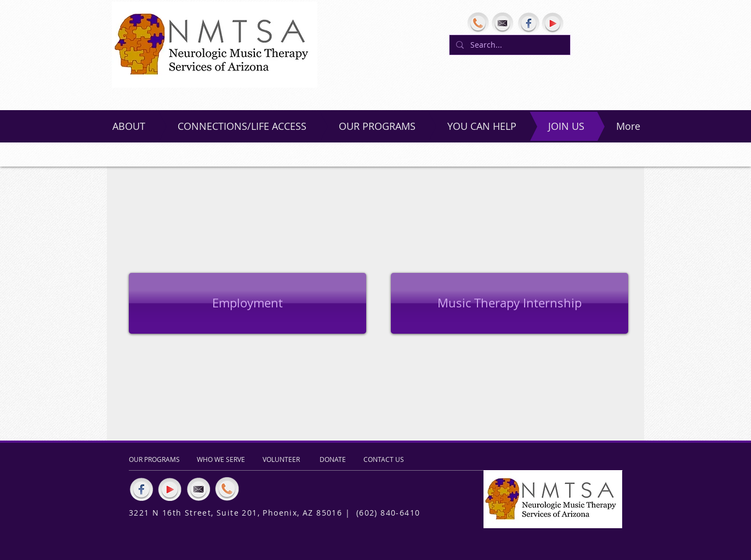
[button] (510, 303)
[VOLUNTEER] (283, 459)
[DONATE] (334, 459)
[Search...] (509, 45)
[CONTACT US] (385, 459)
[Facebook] (528, 23)
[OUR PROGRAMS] (157, 459)
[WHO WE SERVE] (223, 459)
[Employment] (248, 303)
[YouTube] (553, 23)
